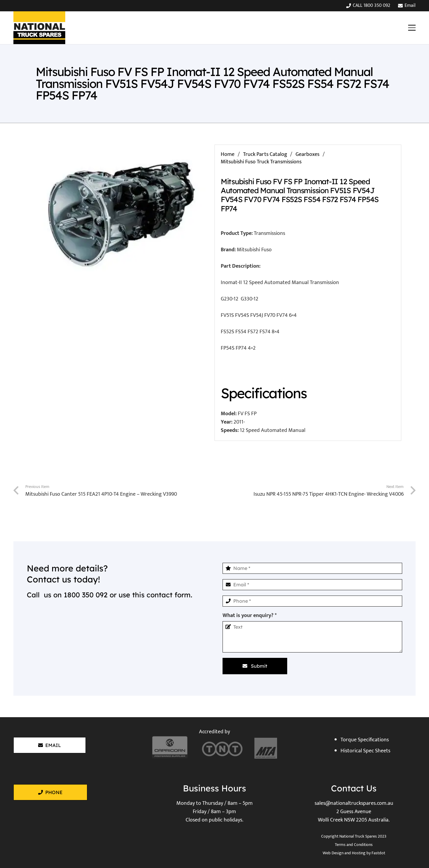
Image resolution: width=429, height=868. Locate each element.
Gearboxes (307, 154)
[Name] (312, 568)
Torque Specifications (365, 740)
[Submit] (255, 666)
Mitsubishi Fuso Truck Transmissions (261, 162)
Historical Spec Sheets (365, 751)
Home (228, 154)
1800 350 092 (86, 595)
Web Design (333, 853)
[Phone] (312, 601)
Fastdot (378, 853)
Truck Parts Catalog (265, 154)
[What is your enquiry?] (312, 637)
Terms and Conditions (354, 845)
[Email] (312, 585)
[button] (412, 28)
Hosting (359, 853)
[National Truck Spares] (39, 28)
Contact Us (354, 788)
